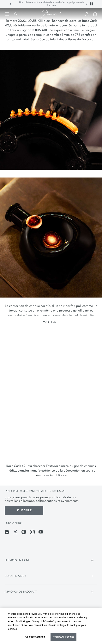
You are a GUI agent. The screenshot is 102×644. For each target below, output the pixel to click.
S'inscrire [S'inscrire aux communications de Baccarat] (24, 511)
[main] (51, 247)
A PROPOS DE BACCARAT (50, 592)
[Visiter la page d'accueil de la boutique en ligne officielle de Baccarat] (51, 14)
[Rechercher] (15, 14)
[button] (11, 4)
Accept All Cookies (63, 637)
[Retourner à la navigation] (7, 14)
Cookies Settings (35, 637)
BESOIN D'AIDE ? (50, 576)
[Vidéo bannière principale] (51, 394)
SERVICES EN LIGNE (50, 560)
